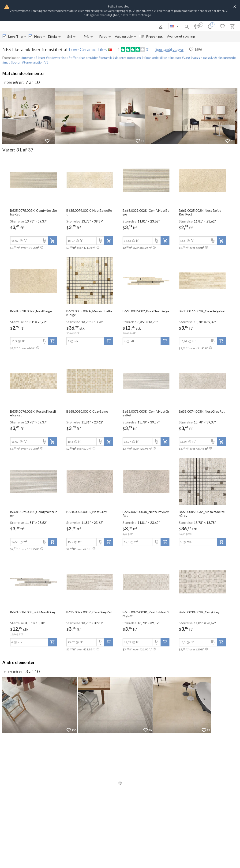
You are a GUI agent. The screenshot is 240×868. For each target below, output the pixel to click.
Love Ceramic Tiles (88, 49)
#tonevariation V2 (35, 62)
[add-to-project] (52, 241)
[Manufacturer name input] (16, 36)
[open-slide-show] (34, 180)
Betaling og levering (45, 27)
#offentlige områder (83, 58)
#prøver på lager (33, 58)
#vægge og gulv (202, 58)
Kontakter (66, 27)
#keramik (105, 58)
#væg (186, 58)
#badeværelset (57, 58)
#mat (6, 62)
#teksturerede (225, 58)
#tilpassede (150, 58)
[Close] (235, 6)
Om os (26, 27)
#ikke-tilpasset (170, 58)
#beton (16, 62)
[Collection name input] (38, 36)
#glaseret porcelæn (126, 58)
